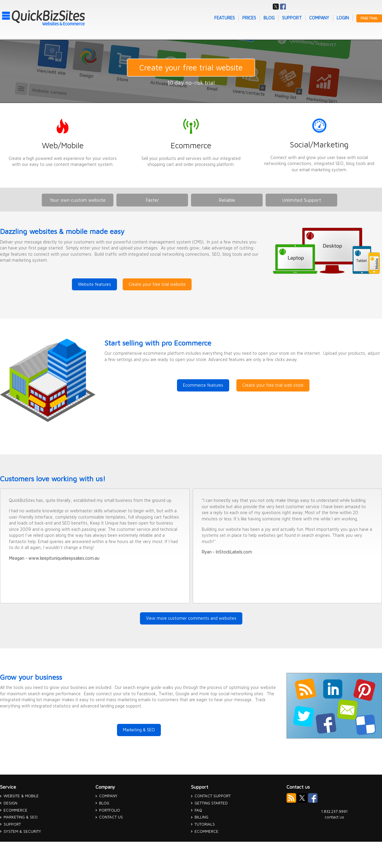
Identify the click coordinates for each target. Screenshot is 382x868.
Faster (152, 200)
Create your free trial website (191, 67)
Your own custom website (78, 200)
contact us (334, 817)
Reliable (227, 200)
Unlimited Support (302, 200)
